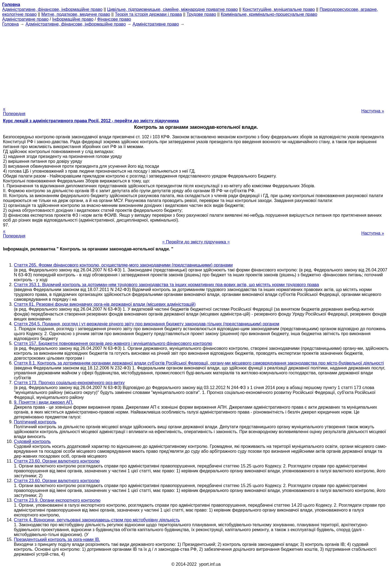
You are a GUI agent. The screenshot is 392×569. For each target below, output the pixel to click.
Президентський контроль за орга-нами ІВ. (57, 539)
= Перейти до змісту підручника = (196, 242)
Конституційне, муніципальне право (279, 9)
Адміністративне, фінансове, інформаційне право (52, 9)
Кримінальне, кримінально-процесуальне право (269, 14)
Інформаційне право (73, 19)
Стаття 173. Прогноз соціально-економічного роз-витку (69, 383)
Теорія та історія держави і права (148, 14)
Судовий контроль (32, 441)
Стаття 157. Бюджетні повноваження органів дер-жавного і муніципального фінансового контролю (113, 343)
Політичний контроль (35, 422)
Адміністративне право (25, 19)
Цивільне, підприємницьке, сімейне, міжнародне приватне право (173, 9)
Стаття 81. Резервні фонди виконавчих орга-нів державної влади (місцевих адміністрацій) (105, 304)
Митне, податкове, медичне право (76, 14)
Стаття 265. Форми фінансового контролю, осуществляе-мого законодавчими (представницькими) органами (123, 265)
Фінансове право (114, 19)
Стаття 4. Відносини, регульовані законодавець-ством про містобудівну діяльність (97, 520)
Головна (10, 24)
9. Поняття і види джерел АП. (44, 402)
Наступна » (373, 111)
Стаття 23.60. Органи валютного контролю (57, 461)
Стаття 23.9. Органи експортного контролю (57, 500)
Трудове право (201, 14)
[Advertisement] (196, 65)
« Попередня (14, 111)
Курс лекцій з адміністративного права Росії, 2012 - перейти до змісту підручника (91, 121)
